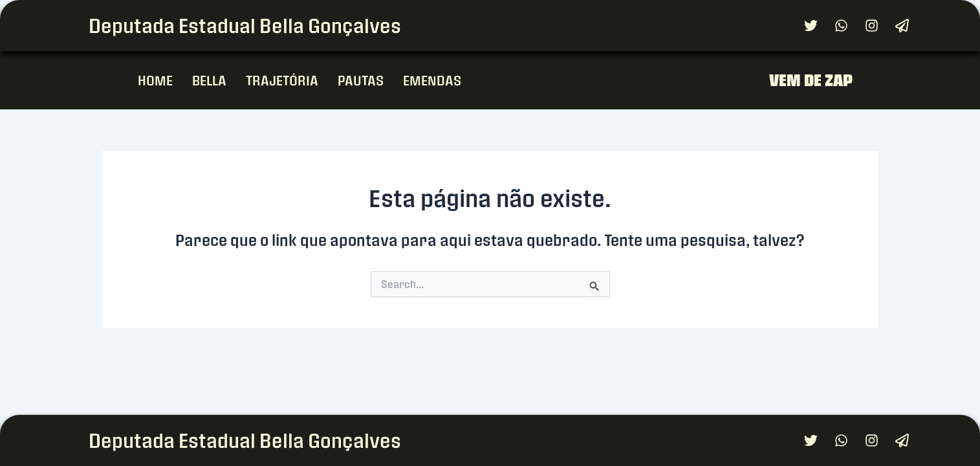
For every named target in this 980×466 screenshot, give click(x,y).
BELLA (209, 80)
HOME (155, 80)
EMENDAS (432, 80)
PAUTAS (361, 80)
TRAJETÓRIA (282, 80)
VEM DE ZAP (811, 80)
